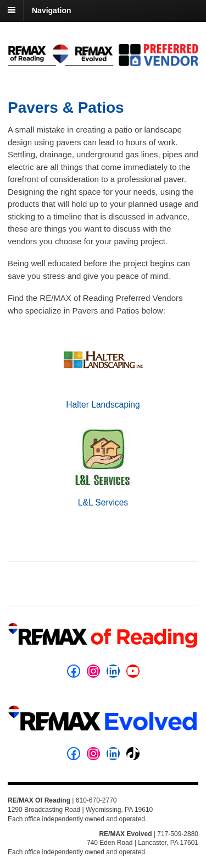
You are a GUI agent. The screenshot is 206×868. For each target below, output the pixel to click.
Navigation (52, 10)
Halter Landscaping (103, 405)
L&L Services (103, 502)
